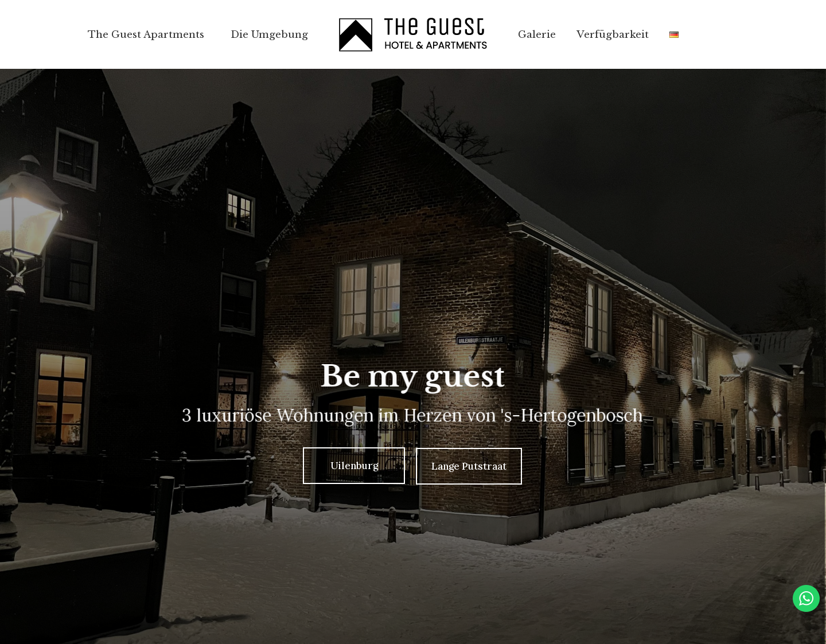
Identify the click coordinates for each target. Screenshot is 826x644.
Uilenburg (354, 466)
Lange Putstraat (469, 466)
